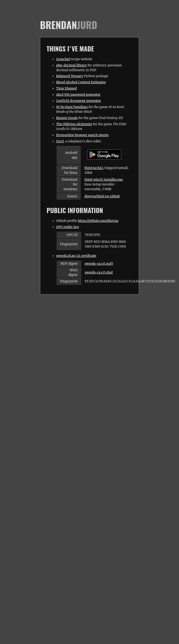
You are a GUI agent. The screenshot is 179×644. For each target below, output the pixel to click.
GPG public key (68, 227)
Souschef (63, 59)
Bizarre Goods (67, 118)
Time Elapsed (67, 88)
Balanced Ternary (70, 76)
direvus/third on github (102, 196)
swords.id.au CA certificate (76, 256)
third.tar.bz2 (94, 168)
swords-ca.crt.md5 (99, 264)
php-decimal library (72, 65)
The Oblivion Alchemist (74, 124)
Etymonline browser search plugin (82, 135)
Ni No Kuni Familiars (72, 107)
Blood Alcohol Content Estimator (81, 82)
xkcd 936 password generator (78, 95)
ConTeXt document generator (79, 101)
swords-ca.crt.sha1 (99, 272)
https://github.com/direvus (98, 221)
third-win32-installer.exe (104, 180)
